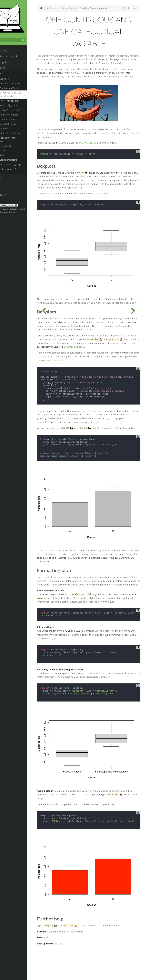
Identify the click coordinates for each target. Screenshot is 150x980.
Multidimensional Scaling (20, 137)
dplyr (129, 362)
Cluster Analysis (16, 146)
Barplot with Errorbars (19, 127)
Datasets (8, 182)
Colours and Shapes (18, 123)
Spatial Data (11, 155)
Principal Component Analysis (23, 141)
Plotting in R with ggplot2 (18, 104)
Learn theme (22, 212)
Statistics (8, 177)
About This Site (12, 54)
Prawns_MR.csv (108, 165)
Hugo (17, 209)
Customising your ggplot (20, 114)
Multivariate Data (14, 132)
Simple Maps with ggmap (20, 164)
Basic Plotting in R (14, 82)
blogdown (27, 209)
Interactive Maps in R (18, 169)
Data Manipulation (13, 66)
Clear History (11, 195)
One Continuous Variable (20, 87)
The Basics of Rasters (18, 160)
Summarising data (94, 369)
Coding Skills (10, 71)
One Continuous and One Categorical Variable (24, 98)
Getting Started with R (16, 60)
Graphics (8, 77)
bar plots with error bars (119, 383)
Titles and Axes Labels (19, 118)
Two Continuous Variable (20, 92)
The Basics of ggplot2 (18, 109)
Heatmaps (13, 151)
